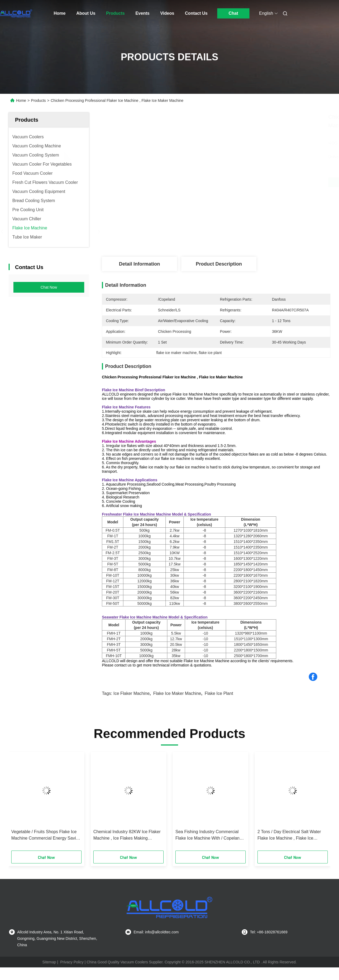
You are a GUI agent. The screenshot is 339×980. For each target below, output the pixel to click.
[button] (19, 803)
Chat (233, 13)
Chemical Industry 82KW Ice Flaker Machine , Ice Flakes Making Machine (127, 835)
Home (60, 13)
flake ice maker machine (177, 693)
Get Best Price (244, 182)
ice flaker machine (132, 693)
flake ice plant (219, 693)
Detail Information (139, 264)
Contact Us (196, 13)
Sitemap (49, 962)
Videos (167, 13)
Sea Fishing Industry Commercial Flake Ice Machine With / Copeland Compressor (209, 835)
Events (142, 13)
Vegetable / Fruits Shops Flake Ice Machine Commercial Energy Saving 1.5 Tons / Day (46, 835)
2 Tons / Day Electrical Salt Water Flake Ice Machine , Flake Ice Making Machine (289, 835)
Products (115, 13)
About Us (86, 13)
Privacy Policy (72, 962)
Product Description (219, 264)
